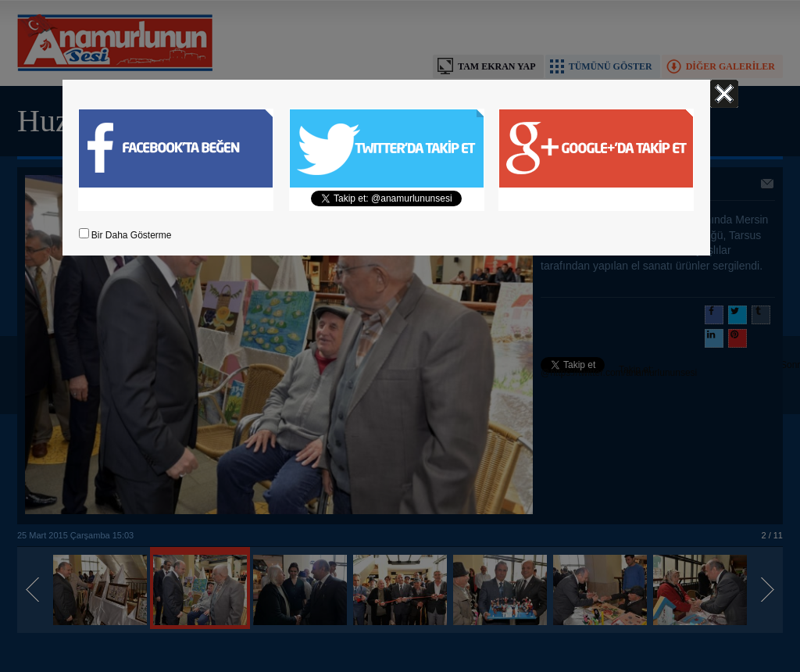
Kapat (724, 94)
